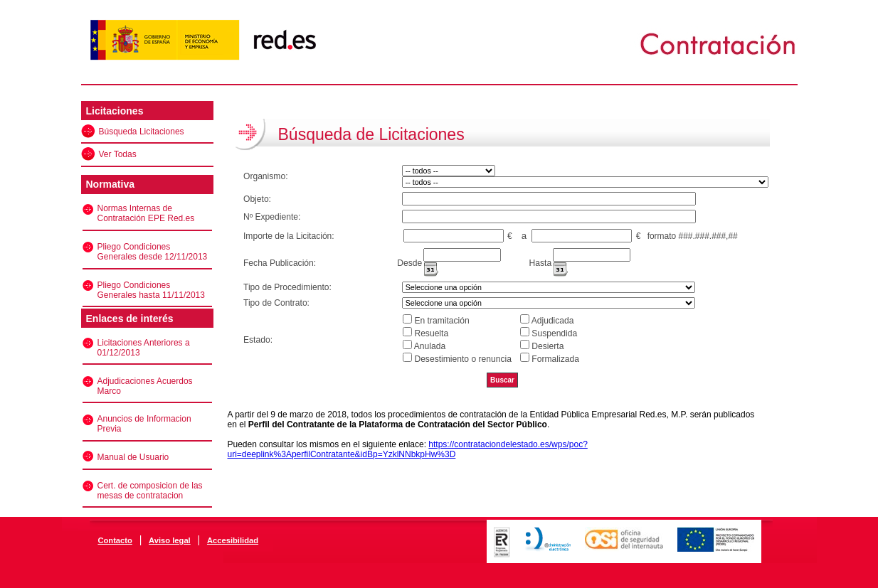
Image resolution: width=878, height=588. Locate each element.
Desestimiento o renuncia (462, 359)
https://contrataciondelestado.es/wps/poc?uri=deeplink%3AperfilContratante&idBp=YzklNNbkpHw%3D (408, 449)
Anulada (430, 346)
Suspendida (554, 333)
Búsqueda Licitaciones (142, 132)
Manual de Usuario (133, 457)
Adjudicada (553, 321)
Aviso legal (170, 540)
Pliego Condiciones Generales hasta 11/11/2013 (151, 290)
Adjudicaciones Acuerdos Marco (145, 386)
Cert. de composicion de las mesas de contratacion (150, 491)
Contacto (115, 540)
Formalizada (555, 359)
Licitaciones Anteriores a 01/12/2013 (144, 348)
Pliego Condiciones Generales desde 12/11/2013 (153, 252)
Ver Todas (118, 154)
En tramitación (441, 321)
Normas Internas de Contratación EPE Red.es (146, 213)
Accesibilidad (233, 540)
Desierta (548, 346)
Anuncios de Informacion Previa (144, 424)
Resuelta (431, 333)
